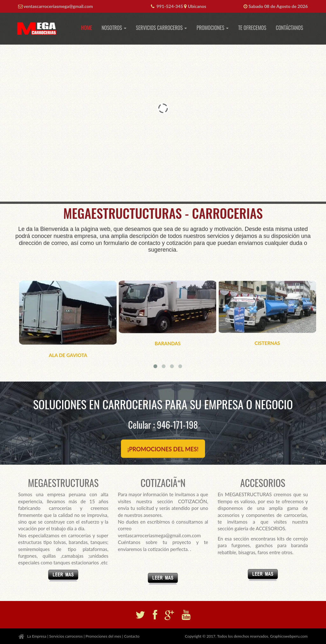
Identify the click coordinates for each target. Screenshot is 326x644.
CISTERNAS (267, 343)
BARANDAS (168, 343)
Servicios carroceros (66, 636)
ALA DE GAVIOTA (68, 355)
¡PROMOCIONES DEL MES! (163, 449)
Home (86, 28)
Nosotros (114, 28)
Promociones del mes (103, 636)
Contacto (132, 636)
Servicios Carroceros (162, 28)
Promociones (213, 28)
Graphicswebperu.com (289, 636)
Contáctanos (289, 28)
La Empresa (37, 636)
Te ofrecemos (252, 28)
